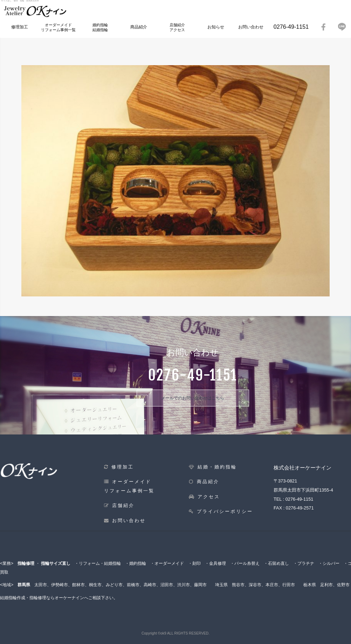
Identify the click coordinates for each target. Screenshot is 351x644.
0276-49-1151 (291, 27)
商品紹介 (139, 27)
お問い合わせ (251, 27)
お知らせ (216, 27)
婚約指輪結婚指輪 (100, 27)
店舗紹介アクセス (177, 27)
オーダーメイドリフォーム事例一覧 (58, 27)
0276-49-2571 (300, 508)
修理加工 (20, 27)
